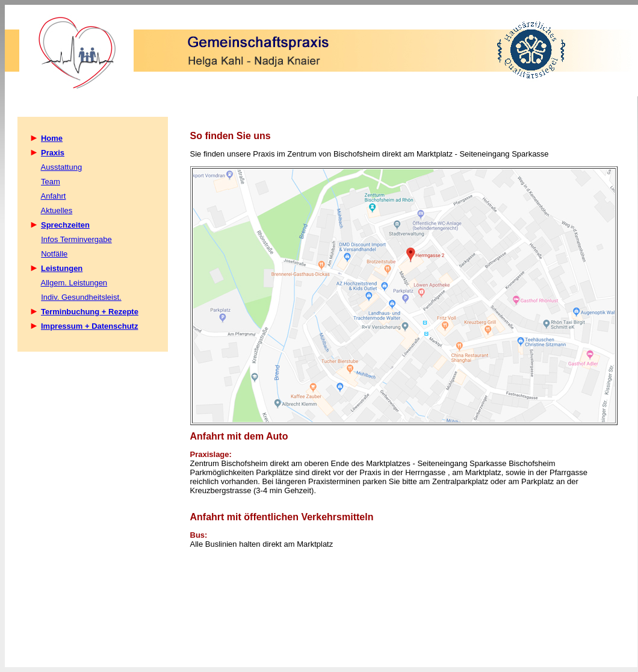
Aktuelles (57, 210)
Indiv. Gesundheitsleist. (81, 297)
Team (51, 182)
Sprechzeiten (65, 225)
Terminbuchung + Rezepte (90, 312)
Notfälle (54, 254)
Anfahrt (54, 196)
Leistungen (62, 268)
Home (52, 138)
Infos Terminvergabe (76, 239)
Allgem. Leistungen (74, 283)
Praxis (53, 153)
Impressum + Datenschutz (89, 326)
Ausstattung (62, 167)
